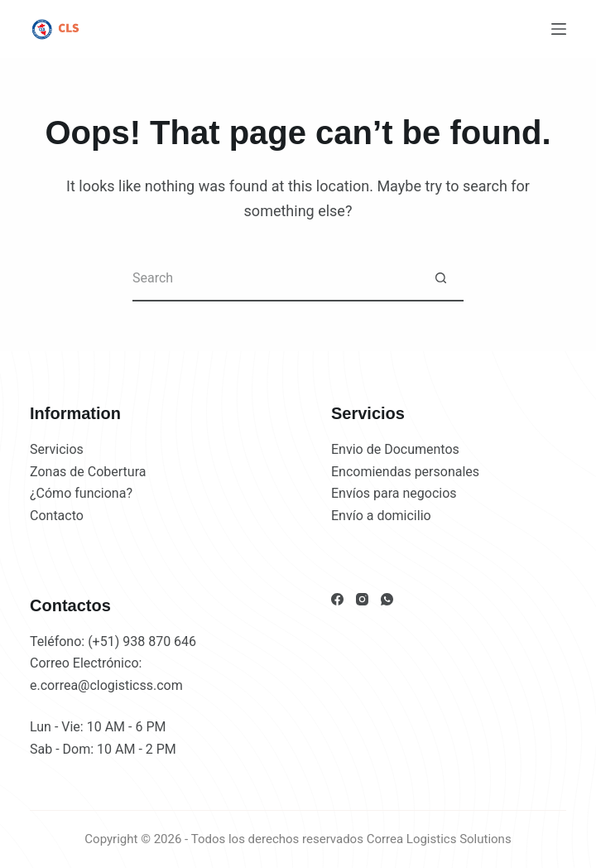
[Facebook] (337, 599)
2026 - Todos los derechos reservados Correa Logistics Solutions (333, 839)
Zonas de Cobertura (88, 472)
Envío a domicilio (381, 516)
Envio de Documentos (395, 449)
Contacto (57, 516)
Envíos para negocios (394, 493)
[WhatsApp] (387, 599)
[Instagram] (362, 599)
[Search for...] (275, 279)
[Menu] (559, 29)
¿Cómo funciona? (81, 493)
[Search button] (441, 279)
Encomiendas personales (405, 472)
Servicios (57, 449)
